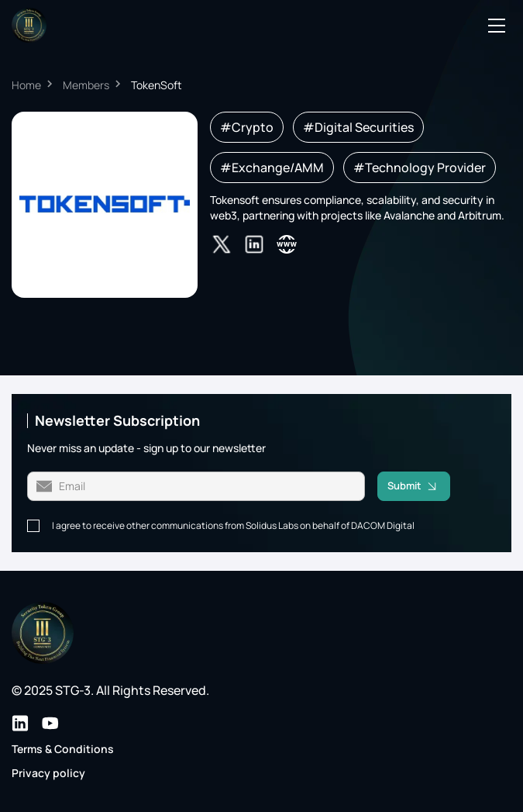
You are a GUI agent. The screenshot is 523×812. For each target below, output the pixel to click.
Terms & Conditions (63, 749)
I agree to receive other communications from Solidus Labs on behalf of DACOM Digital (233, 526)
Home (26, 85)
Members (86, 85)
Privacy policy (48, 773)
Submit (419, 486)
